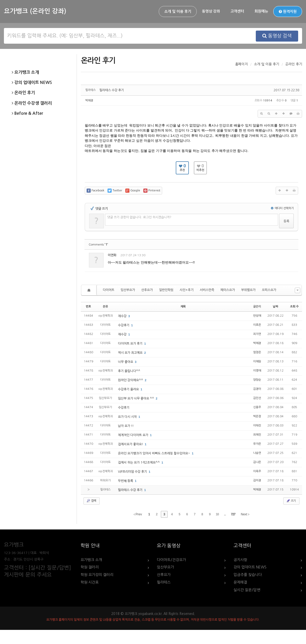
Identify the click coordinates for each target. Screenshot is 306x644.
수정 (268, 256)
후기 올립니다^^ (129, 371)
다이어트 (109, 290)
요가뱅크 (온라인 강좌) (35, 11)
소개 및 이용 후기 (178, 12)
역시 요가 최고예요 (131, 353)
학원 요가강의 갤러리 (97, 575)
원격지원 (288, 12)
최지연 (257, 334)
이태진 (257, 426)
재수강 (123, 316)
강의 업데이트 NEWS (32, 83)
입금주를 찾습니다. (248, 575)
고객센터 (237, 11)
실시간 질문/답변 (247, 590)
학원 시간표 (90, 582)
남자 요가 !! (126, 426)
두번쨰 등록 (126, 481)
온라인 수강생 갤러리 (32, 103)
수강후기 (124, 325)
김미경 (257, 480)
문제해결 (240, 582)
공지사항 (240, 560)
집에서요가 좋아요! (131, 444)
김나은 (257, 462)
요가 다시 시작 (128, 417)
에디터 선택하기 (282, 208)
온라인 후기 (23, 93)
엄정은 (257, 352)
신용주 (257, 407)
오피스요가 (269, 290)
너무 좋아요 (126, 362)
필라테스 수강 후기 (112, 90)
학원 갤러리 (90, 567)
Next (245, 514)
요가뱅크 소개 (25, 72)
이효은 (257, 325)
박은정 (257, 416)
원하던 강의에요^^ (131, 380)
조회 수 (294, 307)
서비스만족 (207, 290)
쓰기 (291, 501)
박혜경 (89, 101)
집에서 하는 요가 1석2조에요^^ (139, 463)
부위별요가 (248, 290)
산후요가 (147, 290)
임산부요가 (128, 290)
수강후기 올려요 (129, 389)
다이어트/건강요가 (171, 560)
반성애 (257, 316)
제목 (183, 307)
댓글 (291, 256)
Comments (98, 245)
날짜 (275, 307)
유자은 (257, 444)
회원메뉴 (261, 11)
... (225, 514)
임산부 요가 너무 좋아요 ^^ (136, 398)
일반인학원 (166, 290)
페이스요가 (228, 290)
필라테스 (164, 582)
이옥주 (257, 471)
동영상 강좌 (211, 11)
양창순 (257, 380)
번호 (88, 307)
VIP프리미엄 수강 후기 (133, 472)
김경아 (257, 389)
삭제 (279, 256)
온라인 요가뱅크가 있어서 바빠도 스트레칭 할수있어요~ (154, 453)
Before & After (27, 113)
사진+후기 (187, 290)
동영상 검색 (277, 36)
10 (217, 514)
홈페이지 (241, 64)
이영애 (257, 371)
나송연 (257, 453)
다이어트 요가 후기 (131, 344)
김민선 (257, 398)
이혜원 (257, 361)
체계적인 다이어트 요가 (134, 435)
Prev (138, 514)
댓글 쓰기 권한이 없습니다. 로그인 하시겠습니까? (139, 217)
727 (233, 514)
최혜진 (257, 435)
